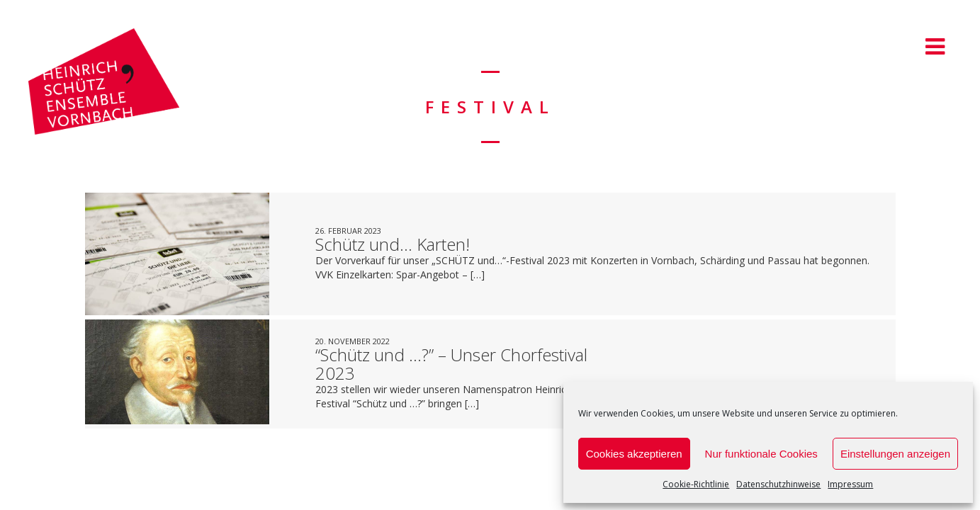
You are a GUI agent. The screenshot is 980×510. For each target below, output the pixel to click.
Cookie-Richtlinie (696, 484)
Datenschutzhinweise (778, 484)
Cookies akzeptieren (634, 454)
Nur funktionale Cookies (761, 454)
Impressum (850, 484)
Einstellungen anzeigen (895, 454)
